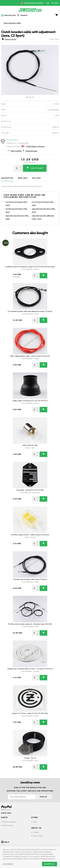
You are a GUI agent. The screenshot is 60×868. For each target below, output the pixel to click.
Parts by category (9, 822)
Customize (8, 864)
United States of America (34, 3)
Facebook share (31, 151)
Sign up (43, 797)
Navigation (8, 15)
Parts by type (8, 825)
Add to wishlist (16, 151)
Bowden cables (15, 23)
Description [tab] (7, 178)
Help (35, 822)
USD (48, 3)
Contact (36, 832)
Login (55, 3)
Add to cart (37, 168)
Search (22, 15)
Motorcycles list (9, 39)
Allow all (50, 864)
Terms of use (38, 836)
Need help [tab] (23, 178)
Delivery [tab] (37, 178)
